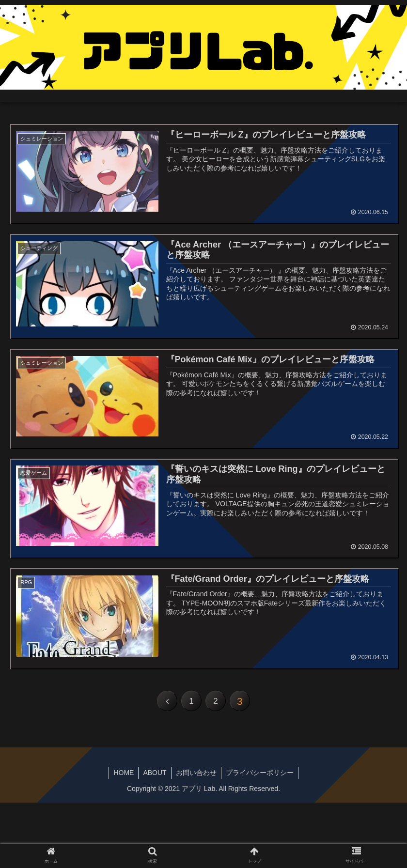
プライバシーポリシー (261, 775)
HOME (122, 775)
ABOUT (154, 775)
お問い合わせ (197, 775)
